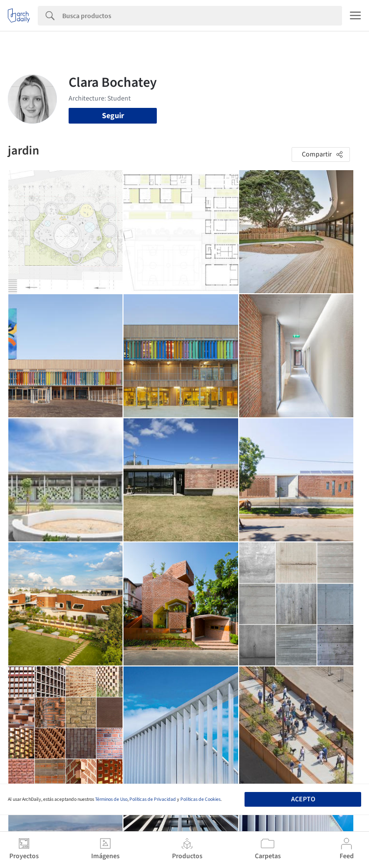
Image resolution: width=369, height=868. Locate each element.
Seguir (113, 116)
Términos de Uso (111, 799)
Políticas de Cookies (200, 799)
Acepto (303, 799)
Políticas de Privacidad (153, 799)
